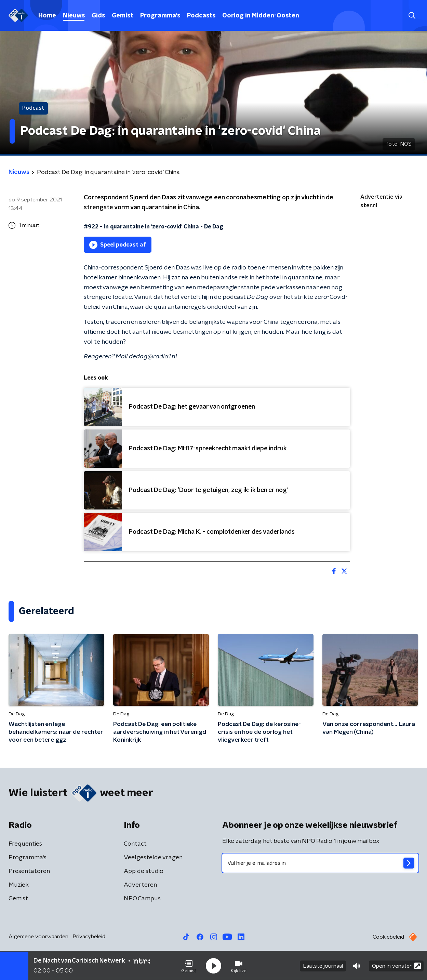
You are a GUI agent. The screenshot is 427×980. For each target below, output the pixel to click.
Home (47, 16)
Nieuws (74, 16)
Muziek (19, 885)
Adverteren (140, 885)
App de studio (144, 871)
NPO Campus (142, 899)
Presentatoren (29, 871)
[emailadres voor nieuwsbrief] (321, 863)
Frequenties (25, 844)
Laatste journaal (323, 966)
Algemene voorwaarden (38, 937)
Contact (135, 844)
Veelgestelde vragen (153, 858)
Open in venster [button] (396, 965)
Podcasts (201, 16)
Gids (98, 16)
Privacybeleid (89, 937)
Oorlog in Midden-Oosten (261, 16)
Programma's (160, 16)
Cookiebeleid (388, 937)
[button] (189, 966)
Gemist (123, 16)
